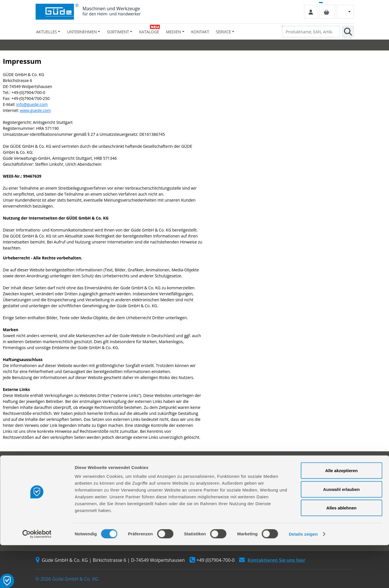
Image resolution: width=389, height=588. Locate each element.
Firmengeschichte (52, 469)
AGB (283, 469)
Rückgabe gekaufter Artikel (142, 492)
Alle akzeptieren (341, 513)
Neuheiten (208, 492)
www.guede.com (35, 110)
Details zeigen (303, 577)
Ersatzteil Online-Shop (137, 469)
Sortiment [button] (118, 32)
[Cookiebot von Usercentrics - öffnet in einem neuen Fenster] (37, 577)
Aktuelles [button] (47, 32)
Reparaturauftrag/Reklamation (145, 477)
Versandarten (292, 484)
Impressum (290, 477)
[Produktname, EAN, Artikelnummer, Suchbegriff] (311, 32)
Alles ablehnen (341, 551)
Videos (204, 484)
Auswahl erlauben (341, 532)
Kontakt (200, 32)
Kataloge (149, 32)
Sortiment (207, 469)
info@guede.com (32, 104)
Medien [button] (173, 32)
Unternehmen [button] (82, 32)
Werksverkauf (48, 484)
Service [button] (224, 32)
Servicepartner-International (143, 484)
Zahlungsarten (293, 492)
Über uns (44, 477)
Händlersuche (49, 492)
